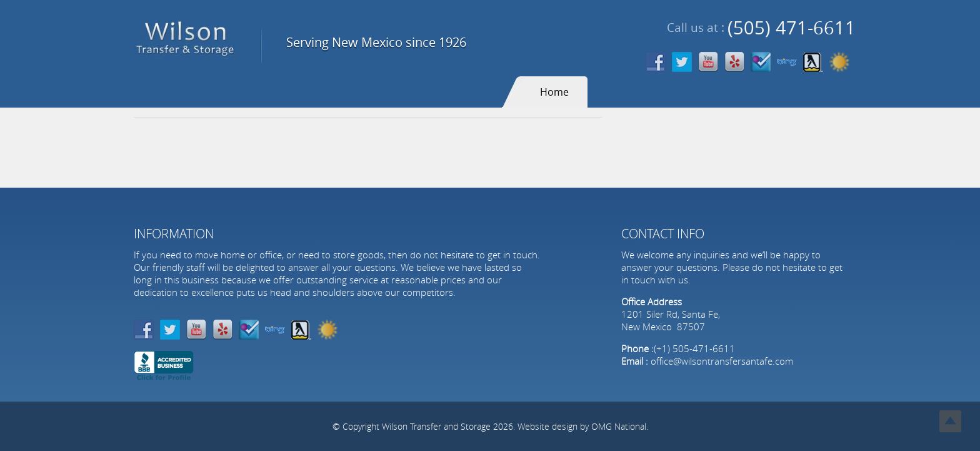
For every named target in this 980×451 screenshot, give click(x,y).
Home (554, 92)
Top (950, 421)
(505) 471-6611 (792, 28)
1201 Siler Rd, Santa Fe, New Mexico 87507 (671, 320)
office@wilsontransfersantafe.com (722, 361)
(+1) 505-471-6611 (694, 348)
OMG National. (620, 426)
